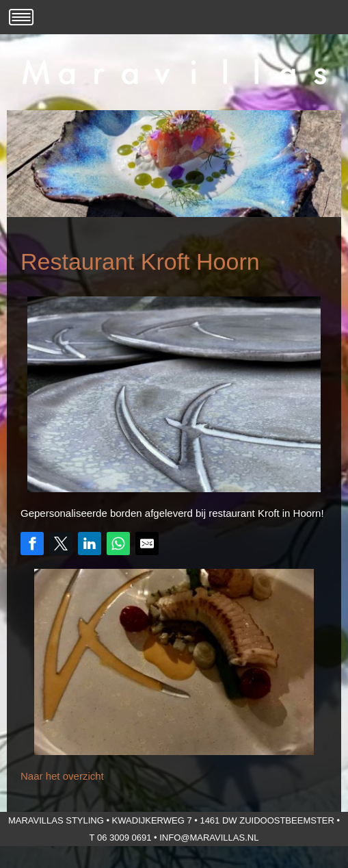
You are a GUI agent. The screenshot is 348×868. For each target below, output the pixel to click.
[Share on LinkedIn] (90, 544)
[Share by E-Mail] (147, 544)
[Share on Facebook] (32, 544)
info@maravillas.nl (209, 838)
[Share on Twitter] (61, 544)
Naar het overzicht (62, 776)
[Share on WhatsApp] (118, 544)
